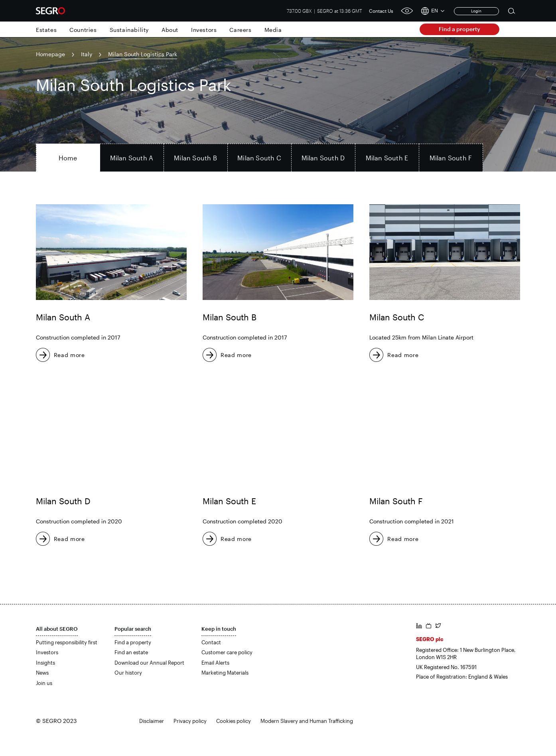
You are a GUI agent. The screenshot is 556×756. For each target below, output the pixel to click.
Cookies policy (234, 721)
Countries (83, 30)
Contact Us (381, 11)
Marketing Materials (225, 673)
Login (476, 11)
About (170, 30)
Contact (211, 642)
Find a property (459, 29)
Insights (45, 663)
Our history (128, 673)
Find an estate (131, 652)
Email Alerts (215, 663)
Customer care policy (227, 652)
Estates (46, 30)
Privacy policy (190, 721)
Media (273, 30)
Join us (44, 683)
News (42, 673)
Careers (240, 30)
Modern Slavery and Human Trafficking (307, 721)
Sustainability (129, 30)
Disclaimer (152, 721)
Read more (69, 355)
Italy (87, 54)
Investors (204, 30)
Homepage (50, 54)
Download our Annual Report (149, 663)
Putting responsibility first (67, 642)
